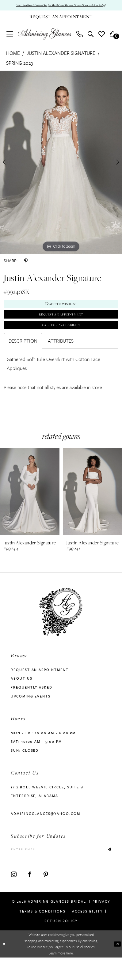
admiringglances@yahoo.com (46, 832)
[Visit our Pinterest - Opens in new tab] (46, 897)
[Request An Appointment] (61, 24)
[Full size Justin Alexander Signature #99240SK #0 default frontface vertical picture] (61, 169)
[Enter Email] (61, 870)
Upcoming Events (31, 715)
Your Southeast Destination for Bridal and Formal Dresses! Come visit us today (61, 9)
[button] (10, 41)
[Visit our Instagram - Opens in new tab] (14, 897)
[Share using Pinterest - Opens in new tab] (26, 268)
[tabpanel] (61, 169)
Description (23, 359)
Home (13, 60)
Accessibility (87, 933)
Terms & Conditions (42, 933)
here (70, 976)
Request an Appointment (61, 327)
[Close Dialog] (5, 966)
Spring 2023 (19, 70)
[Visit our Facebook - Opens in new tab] (30, 897)
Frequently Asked (32, 706)
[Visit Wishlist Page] (102, 41)
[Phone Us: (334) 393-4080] (80, 41)
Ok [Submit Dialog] (116, 966)
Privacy (101, 924)
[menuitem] (10, 41)
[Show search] (91, 41)
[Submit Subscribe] (109, 870)
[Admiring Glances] (44, 41)
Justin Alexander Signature (61, 60)
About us (22, 697)
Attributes (61, 359)
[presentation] (30, 510)
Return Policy (61, 943)
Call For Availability (61, 342)
